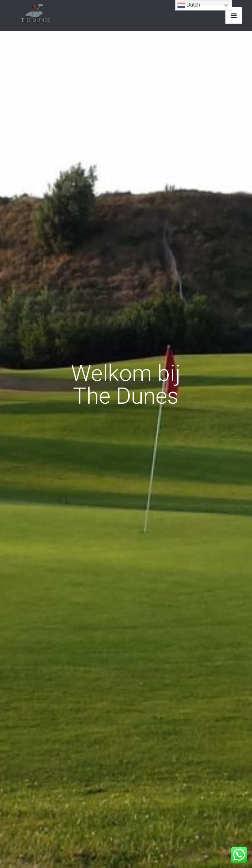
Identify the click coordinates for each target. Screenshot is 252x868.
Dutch (189, 5)
